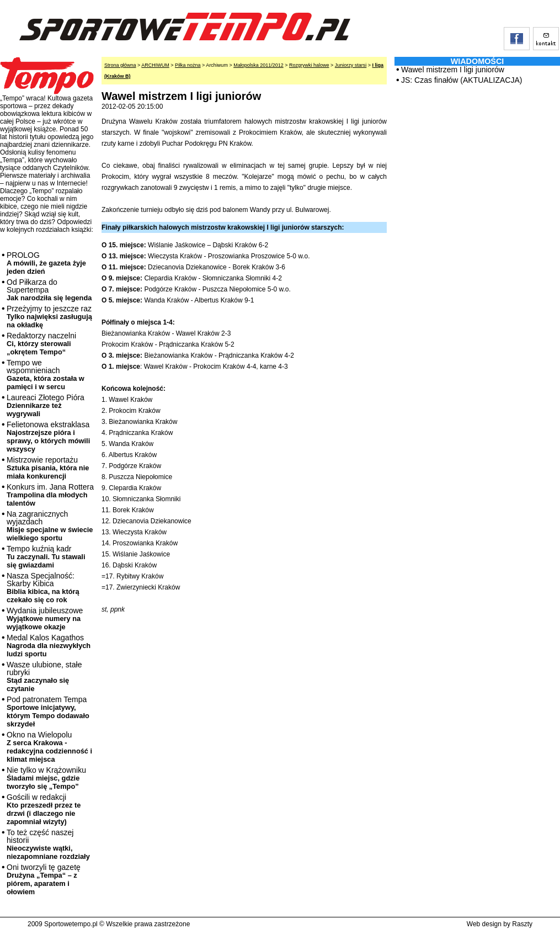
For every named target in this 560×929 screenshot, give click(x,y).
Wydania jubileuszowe (45, 619)
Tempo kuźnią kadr (46, 557)
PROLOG (46, 263)
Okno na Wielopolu (49, 747)
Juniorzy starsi (351, 65)
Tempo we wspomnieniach (46, 375)
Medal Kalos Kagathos (49, 646)
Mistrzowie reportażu (48, 468)
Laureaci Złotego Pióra (46, 405)
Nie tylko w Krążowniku (46, 778)
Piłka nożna (188, 65)
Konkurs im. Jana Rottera (50, 495)
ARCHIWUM (155, 65)
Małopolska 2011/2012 (258, 65)
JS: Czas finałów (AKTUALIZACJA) (462, 80)
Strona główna (120, 65)
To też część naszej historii (48, 844)
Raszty (522, 924)
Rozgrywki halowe (309, 65)
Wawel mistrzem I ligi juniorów (453, 70)
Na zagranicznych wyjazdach (50, 526)
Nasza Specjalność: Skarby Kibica (43, 588)
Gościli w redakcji (44, 809)
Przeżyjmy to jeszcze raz (49, 317)
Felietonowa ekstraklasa (48, 437)
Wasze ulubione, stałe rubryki (44, 676)
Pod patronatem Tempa (48, 712)
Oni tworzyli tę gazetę (44, 879)
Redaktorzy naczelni (41, 344)
